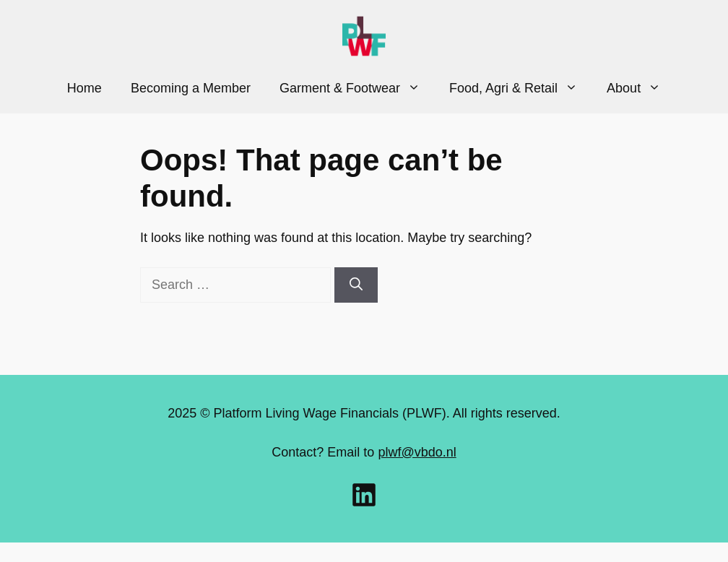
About (641, 88)
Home (84, 88)
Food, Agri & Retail (521, 88)
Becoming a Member (191, 88)
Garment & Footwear (357, 88)
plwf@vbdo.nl (417, 452)
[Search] (356, 285)
